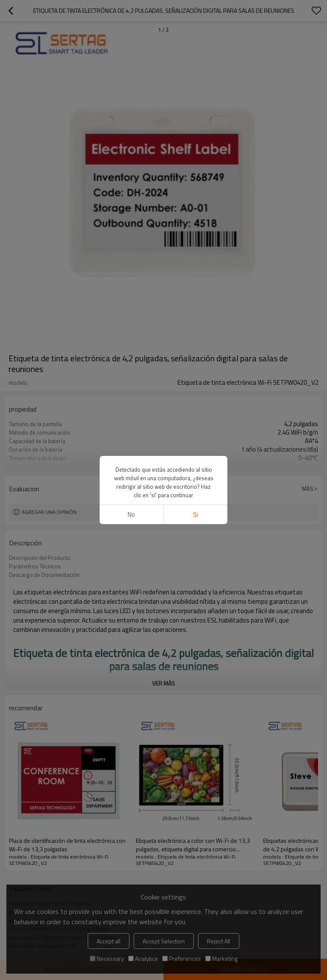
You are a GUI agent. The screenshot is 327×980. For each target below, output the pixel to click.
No (131, 514)
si (195, 514)
